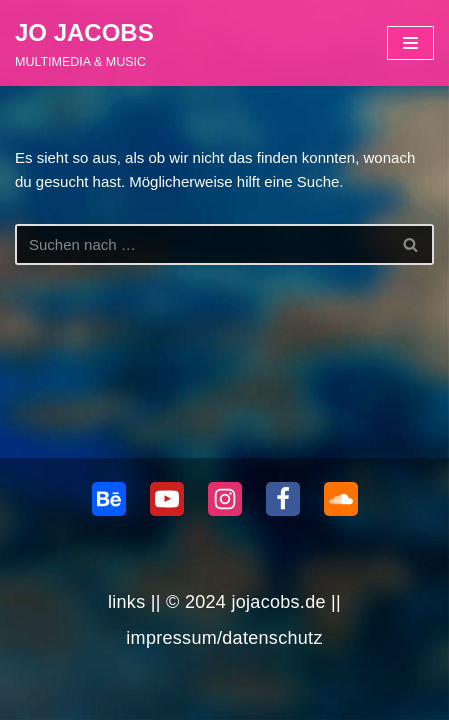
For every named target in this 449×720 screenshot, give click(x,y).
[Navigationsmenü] (410, 43)
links (127, 602)
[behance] (109, 499)
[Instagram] (225, 499)
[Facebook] (283, 499)
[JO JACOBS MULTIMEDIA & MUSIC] (84, 43)
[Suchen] (202, 244)
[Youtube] (167, 499)
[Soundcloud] (341, 499)
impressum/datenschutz (224, 638)
